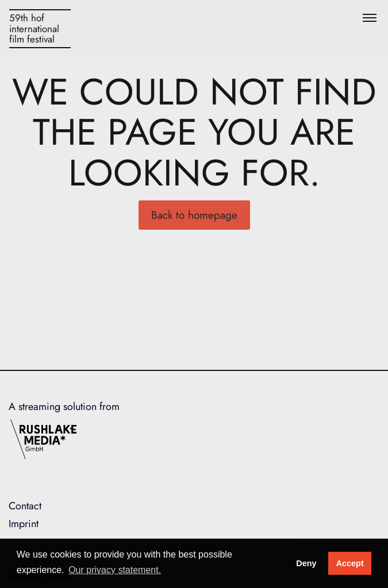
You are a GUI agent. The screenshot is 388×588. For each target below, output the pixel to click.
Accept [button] (350, 563)
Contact (25, 506)
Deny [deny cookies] (306, 563)
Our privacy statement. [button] (115, 570)
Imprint (24, 524)
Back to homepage (194, 215)
